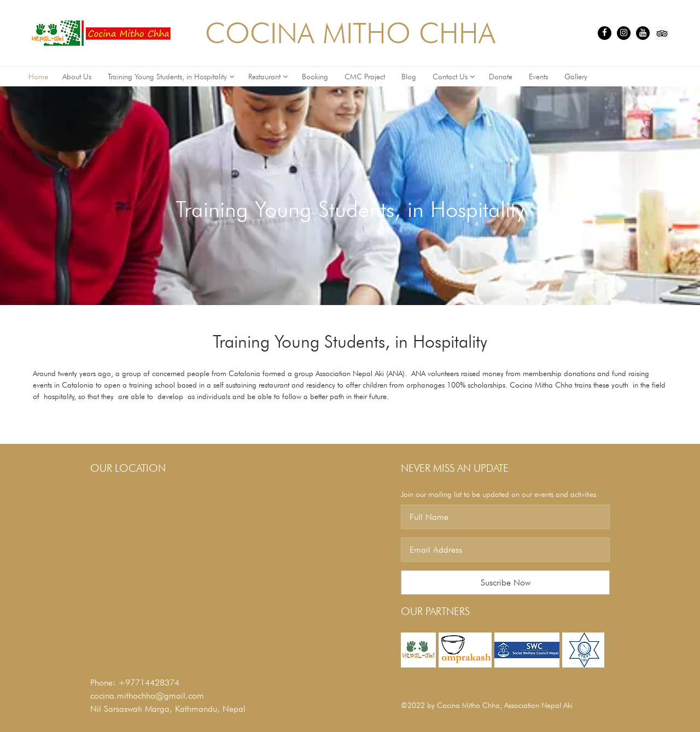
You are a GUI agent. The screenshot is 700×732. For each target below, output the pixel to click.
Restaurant (268, 77)
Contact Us (454, 77)
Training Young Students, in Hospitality (171, 77)
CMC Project (366, 77)
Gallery (577, 77)
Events (539, 77)
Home (38, 77)
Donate (502, 77)
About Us (78, 77)
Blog (410, 77)
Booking (316, 77)
